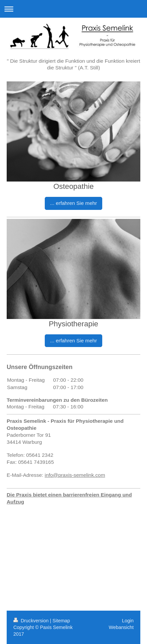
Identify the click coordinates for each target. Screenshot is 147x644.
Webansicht (121, 627)
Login (128, 621)
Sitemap (61, 621)
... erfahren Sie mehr (73, 203)
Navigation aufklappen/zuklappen (73, 9)
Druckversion (32, 621)
